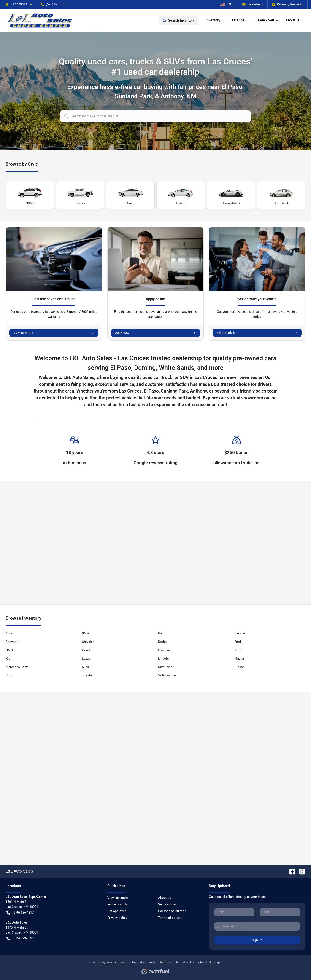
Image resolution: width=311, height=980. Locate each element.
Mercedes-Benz (17, 667)
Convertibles (231, 195)
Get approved (117, 911)
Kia (8, 659)
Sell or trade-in (257, 333)
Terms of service (170, 918)
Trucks (80, 195)
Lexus (86, 659)
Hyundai (164, 650)
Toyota (87, 675)
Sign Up (257, 940)
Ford (238, 642)
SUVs (30, 195)
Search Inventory (179, 21)
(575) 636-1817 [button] (20, 913)
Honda (87, 650)
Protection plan (118, 904)
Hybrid (181, 195)
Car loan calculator (172, 911)
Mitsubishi (166, 667)
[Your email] (257, 926)
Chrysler (88, 642)
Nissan (239, 667)
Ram (9, 675)
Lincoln (163, 659)
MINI (85, 667)
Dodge (163, 642)
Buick (162, 633)
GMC (9, 650)
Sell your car (167, 904)
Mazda (239, 659)
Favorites (251, 4)
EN (225, 4)
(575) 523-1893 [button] (54, 4)
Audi (9, 633)
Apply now (156, 333)
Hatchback (281, 195)
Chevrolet (13, 642)
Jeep (238, 650)
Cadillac (240, 633)
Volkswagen (167, 675)
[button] (20, 4)
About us (165, 898)
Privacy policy (117, 918)
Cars (130, 195)
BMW (86, 633)
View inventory (54, 333)
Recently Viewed (286, 4)
